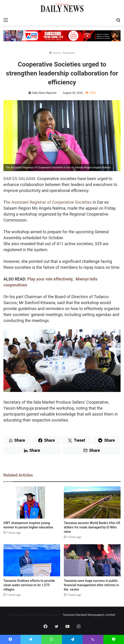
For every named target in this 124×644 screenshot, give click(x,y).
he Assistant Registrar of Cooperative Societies (49, 202)
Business (69, 53)
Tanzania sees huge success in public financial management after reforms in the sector (91, 585)
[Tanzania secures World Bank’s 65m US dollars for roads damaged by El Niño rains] (92, 502)
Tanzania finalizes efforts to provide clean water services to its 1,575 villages (29, 585)
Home (55, 53)
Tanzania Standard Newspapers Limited (89, 615)
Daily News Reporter (44, 93)
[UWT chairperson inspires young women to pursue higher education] (32, 502)
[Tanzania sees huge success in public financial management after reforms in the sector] (92, 560)
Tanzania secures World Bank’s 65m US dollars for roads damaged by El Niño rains (92, 527)
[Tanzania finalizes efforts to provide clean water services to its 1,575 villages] (32, 560)
